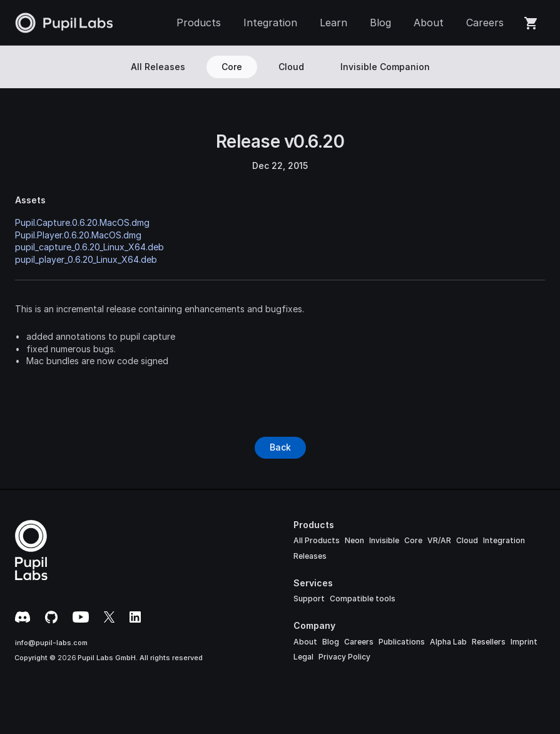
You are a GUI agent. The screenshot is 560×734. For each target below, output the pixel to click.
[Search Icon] (539, 67)
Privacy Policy (344, 657)
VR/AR (439, 540)
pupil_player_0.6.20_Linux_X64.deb (86, 259)
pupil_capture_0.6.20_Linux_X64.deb (89, 247)
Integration (504, 540)
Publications (402, 642)
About (305, 642)
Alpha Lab (448, 642)
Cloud (467, 540)
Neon (354, 540)
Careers (359, 642)
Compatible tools (363, 599)
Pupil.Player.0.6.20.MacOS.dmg (78, 235)
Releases (310, 556)
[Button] (280, 447)
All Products (317, 540)
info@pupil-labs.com (51, 643)
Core (413, 540)
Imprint (524, 642)
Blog (331, 642)
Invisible (384, 540)
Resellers (489, 642)
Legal (303, 657)
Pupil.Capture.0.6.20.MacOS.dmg (82, 222)
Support (309, 599)
